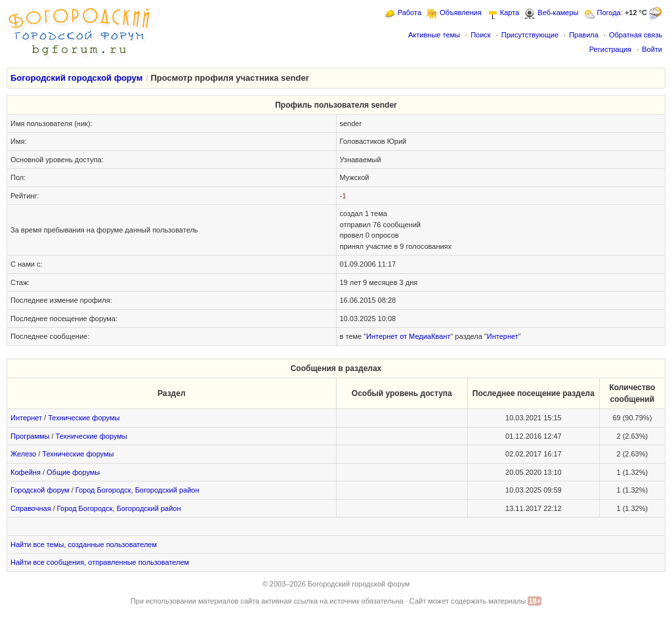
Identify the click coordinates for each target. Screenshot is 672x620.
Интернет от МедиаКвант (408, 336)
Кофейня (26, 472)
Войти (652, 49)
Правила (584, 35)
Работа (409, 12)
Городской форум (40, 490)
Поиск (480, 35)
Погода (609, 12)
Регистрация (610, 49)
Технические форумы (84, 418)
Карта (510, 12)
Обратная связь (636, 35)
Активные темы (434, 35)
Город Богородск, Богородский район (137, 490)
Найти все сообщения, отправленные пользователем (100, 562)
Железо (23, 454)
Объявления (461, 12)
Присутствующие (530, 35)
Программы (30, 436)
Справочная (31, 508)
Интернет (503, 336)
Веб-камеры (558, 12)
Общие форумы (73, 472)
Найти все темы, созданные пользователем (84, 544)
